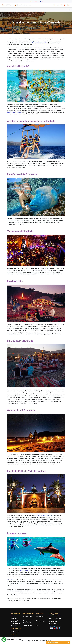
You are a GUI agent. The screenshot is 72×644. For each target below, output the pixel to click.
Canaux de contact (28, 625)
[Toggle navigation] (69, 10)
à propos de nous (28, 616)
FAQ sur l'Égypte (40, 616)
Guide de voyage (40, 621)
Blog (37, 625)
